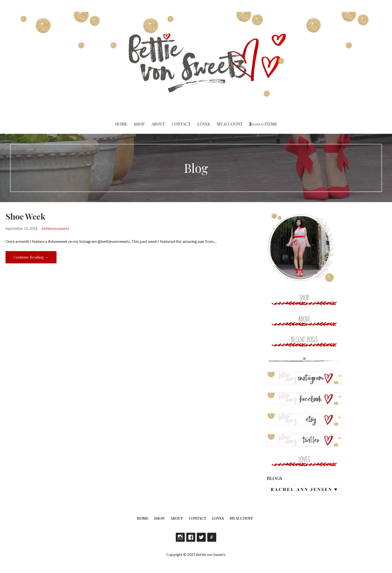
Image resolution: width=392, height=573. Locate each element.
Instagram (180, 537)
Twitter (201, 537)
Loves (204, 124)
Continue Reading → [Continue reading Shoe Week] (31, 257)
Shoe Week (25, 216)
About (158, 124)
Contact (181, 124)
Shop (139, 124)
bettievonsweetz (55, 228)
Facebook (191, 537)
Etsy (212, 537)
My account (230, 124)
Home (121, 124)
